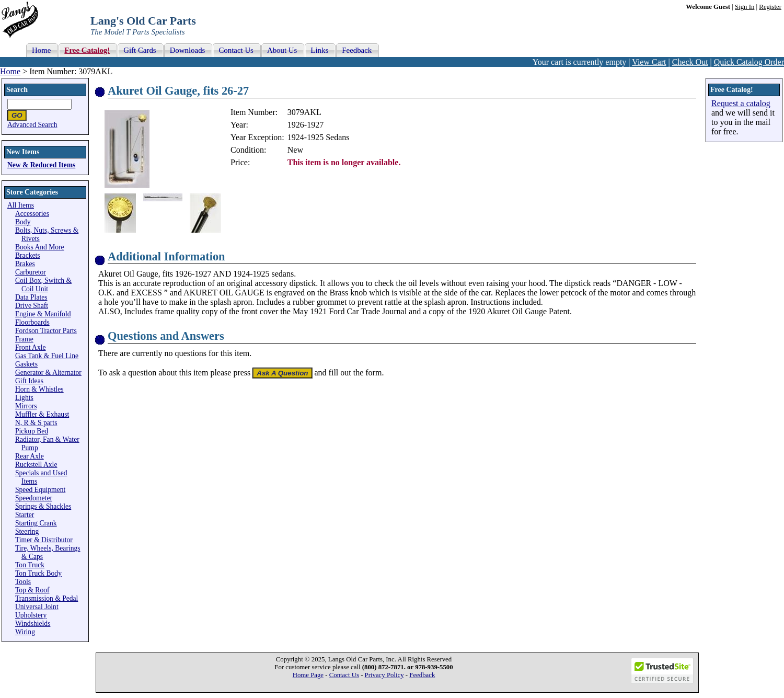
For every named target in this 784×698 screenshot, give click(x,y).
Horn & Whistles (39, 389)
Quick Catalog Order (749, 62)
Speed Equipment (40, 490)
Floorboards (32, 322)
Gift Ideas (29, 381)
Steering (27, 531)
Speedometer (34, 498)
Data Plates (31, 297)
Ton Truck (30, 565)
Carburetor (31, 272)
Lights (24, 398)
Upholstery (31, 615)
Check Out (690, 62)
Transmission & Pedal (47, 598)
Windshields (33, 623)
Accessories (32, 214)
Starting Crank (36, 523)
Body (23, 222)
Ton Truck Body (38, 573)
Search (17, 90)
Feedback (422, 675)
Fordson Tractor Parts (46, 331)
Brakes (25, 264)
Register (770, 7)
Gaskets (26, 364)
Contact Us (344, 675)
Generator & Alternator (48, 373)
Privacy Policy (384, 675)
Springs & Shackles (43, 506)
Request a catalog (741, 103)
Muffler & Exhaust (42, 414)
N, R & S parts (36, 423)
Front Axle (31, 347)
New (295, 150)
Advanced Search (32, 125)
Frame (24, 339)
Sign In (745, 7)
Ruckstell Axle (36, 465)
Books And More (40, 247)
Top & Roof (32, 590)
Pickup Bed (32, 431)
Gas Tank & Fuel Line (47, 356)
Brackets (28, 255)
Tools (23, 582)
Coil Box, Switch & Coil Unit (43, 285)
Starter (25, 515)
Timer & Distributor (44, 540)
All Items (21, 205)
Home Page (308, 675)
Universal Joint (37, 607)
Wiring (25, 632)
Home (10, 71)
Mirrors (26, 406)
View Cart (649, 62)
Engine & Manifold (43, 314)
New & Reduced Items (41, 165)
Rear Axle (30, 456)
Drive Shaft (32, 306)
